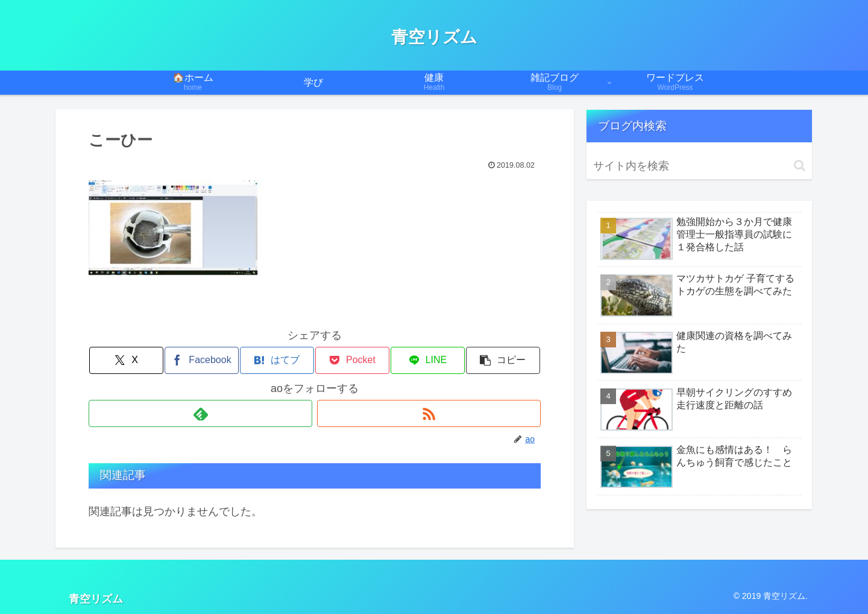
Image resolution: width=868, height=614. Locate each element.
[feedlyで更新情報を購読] (200, 413)
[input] (699, 166)
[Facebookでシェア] (202, 360)
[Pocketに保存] (353, 360)
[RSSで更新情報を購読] (429, 413)
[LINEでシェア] (428, 360)
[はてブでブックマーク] (277, 360)
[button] (503, 360)
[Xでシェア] (127, 360)
